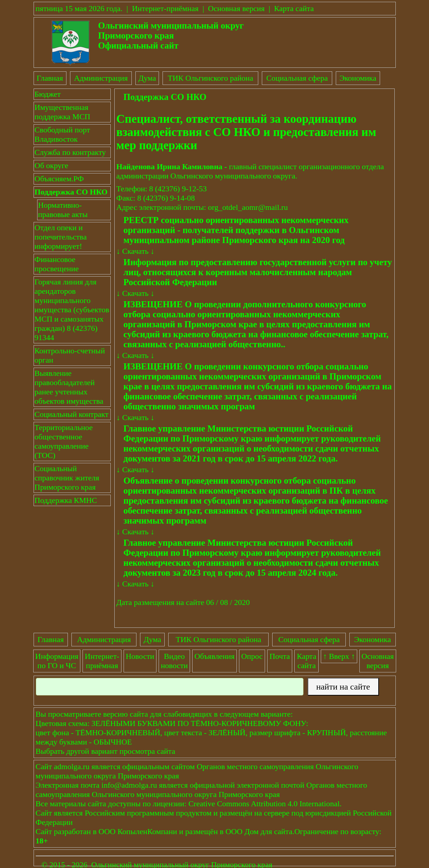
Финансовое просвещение (57, 264)
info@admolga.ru (129, 785)
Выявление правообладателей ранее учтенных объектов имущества (69, 387)
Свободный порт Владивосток (63, 134)
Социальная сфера (297, 78)
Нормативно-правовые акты (63, 210)
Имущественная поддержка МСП (63, 112)
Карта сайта (294, 8)
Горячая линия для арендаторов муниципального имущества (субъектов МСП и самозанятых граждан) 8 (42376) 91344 (72, 310)
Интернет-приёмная (165, 8)
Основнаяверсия (378, 661)
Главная (50, 78)
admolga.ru (72, 766)
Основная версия (236, 8)
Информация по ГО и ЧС (57, 661)
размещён (202, 831)
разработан (73, 831)
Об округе (51, 165)
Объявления (214, 656)
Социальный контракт (72, 414)
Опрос (252, 656)
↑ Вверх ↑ (339, 656)
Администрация (101, 78)
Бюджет (48, 94)
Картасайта (307, 661)
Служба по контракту (70, 152)
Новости (140, 656)
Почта (280, 656)
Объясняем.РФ (59, 179)
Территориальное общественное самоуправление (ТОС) (64, 441)
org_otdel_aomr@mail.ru (248, 207)
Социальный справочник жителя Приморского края (67, 478)
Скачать (135, 251)
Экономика (358, 78)
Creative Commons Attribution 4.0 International (264, 804)
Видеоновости (174, 661)
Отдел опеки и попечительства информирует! (61, 237)
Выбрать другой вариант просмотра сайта (106, 751)
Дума (147, 78)
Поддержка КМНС (66, 500)
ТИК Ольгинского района (210, 78)
